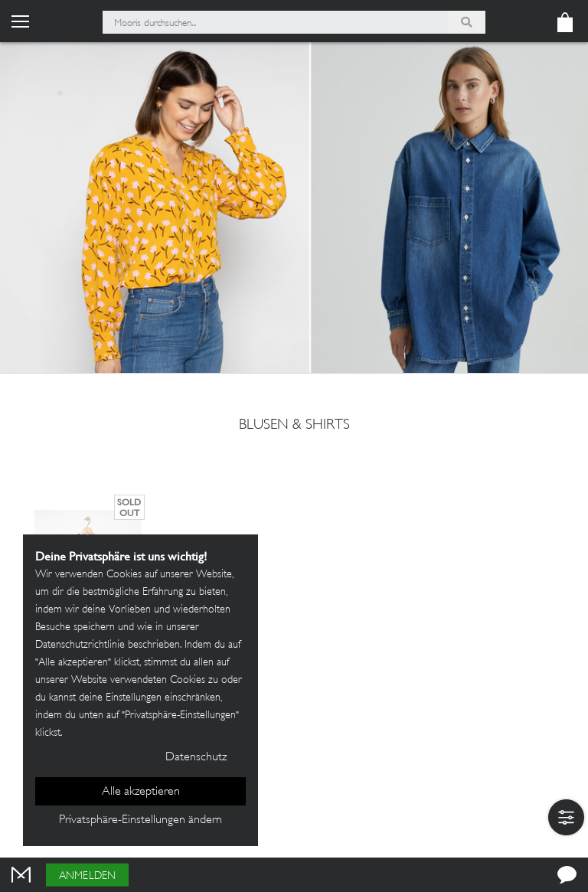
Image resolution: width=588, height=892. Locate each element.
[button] (566, 817)
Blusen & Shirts (294, 426)
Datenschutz (196, 758)
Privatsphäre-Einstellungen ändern (140, 820)
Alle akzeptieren (141, 792)
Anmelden (87, 876)
